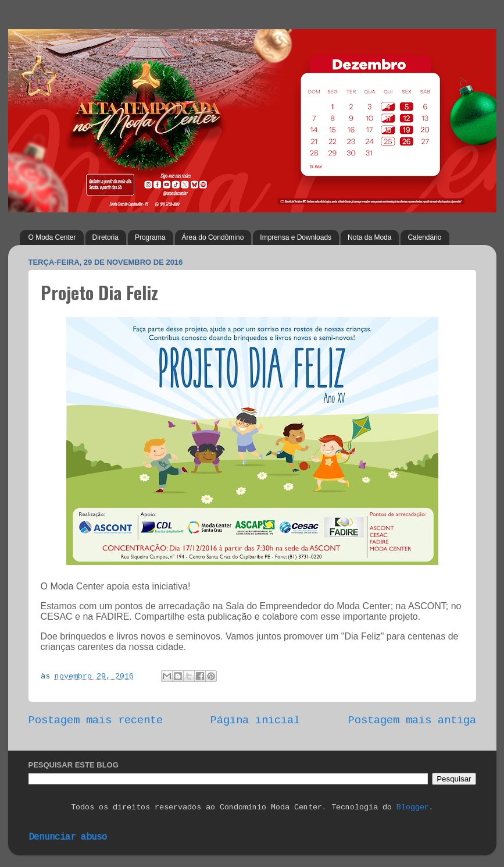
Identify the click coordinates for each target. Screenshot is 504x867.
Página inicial (255, 720)
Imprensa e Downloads (296, 237)
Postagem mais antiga (412, 720)
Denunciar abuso (68, 837)
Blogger (413, 807)
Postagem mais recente (96, 720)
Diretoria (106, 237)
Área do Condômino (213, 237)
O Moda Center (52, 237)
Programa (150, 237)
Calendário (424, 237)
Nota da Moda (369, 237)
